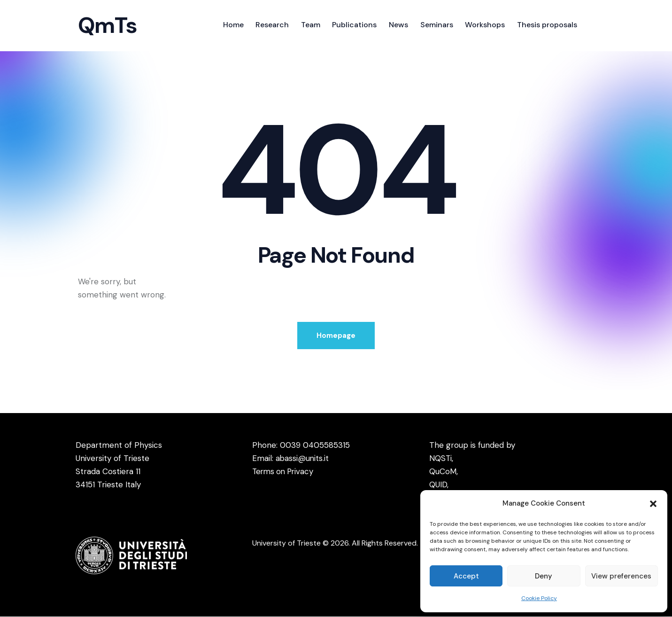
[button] (653, 504)
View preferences (621, 576)
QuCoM (443, 472)
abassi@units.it (303, 459)
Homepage (336, 336)
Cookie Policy (539, 598)
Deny (544, 576)
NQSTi (441, 459)
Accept (466, 576)
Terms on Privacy (285, 472)
